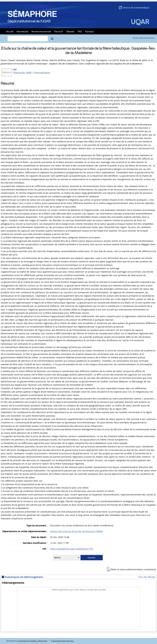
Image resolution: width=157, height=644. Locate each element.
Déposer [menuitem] (70, 31)
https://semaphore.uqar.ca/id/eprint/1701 (72, 549)
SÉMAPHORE (32, 14)
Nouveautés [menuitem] (22, 31)
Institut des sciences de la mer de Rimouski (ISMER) (77, 531)
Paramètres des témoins (62, 641)
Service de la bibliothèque (134, 8)
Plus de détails (147, 577)
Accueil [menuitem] (10, 31)
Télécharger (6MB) (22, 72)
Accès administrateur (144, 38)
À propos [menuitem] (89, 31)
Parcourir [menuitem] (59, 31)
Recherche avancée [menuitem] (41, 31)
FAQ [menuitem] (80, 31)
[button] (108, 569)
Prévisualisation (42, 72)
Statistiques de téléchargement (22, 577)
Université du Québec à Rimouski (32, 641)
